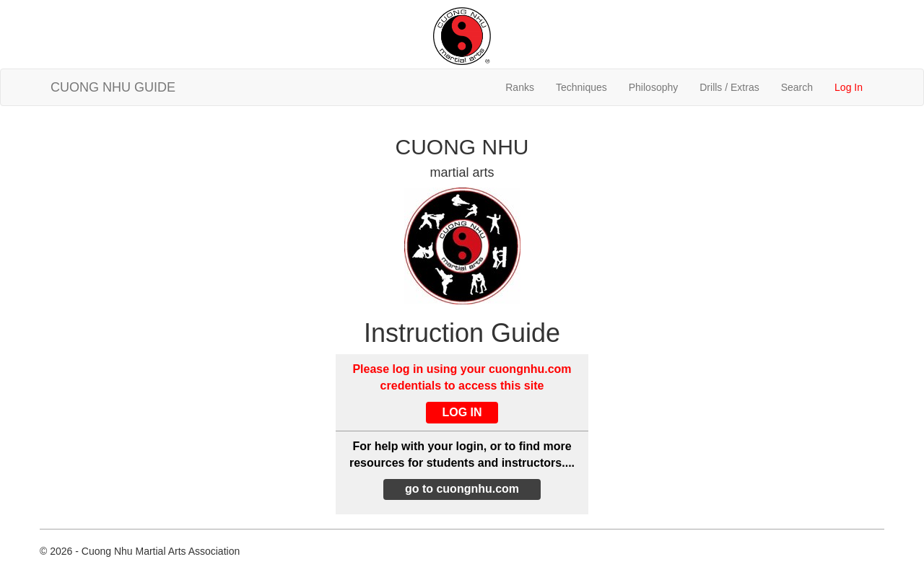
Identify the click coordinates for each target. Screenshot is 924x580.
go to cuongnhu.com (462, 489)
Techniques (581, 87)
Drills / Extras (729, 87)
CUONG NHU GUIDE (113, 87)
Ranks (520, 87)
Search (797, 87)
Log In (849, 87)
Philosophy (654, 87)
